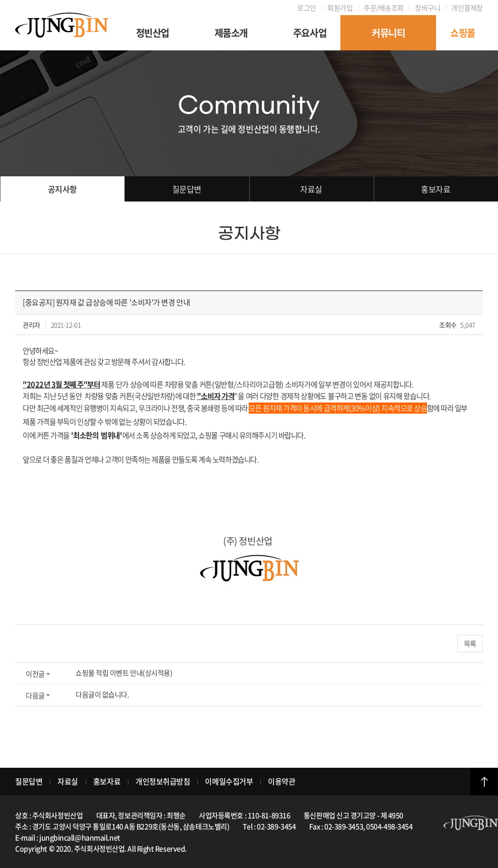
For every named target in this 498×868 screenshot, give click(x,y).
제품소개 (231, 33)
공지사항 (62, 189)
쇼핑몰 (463, 33)
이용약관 (281, 781)
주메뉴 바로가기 (0, 0)
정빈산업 (153, 33)
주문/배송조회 (384, 8)
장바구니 (428, 8)
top (484, 782)
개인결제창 (467, 8)
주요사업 (310, 33)
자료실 (311, 189)
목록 (470, 643)
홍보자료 (436, 189)
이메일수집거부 (229, 781)
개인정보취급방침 (163, 781)
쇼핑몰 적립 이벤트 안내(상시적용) (124, 673)
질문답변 (187, 189)
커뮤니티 (388, 33)
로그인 (307, 8)
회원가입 (340, 8)
